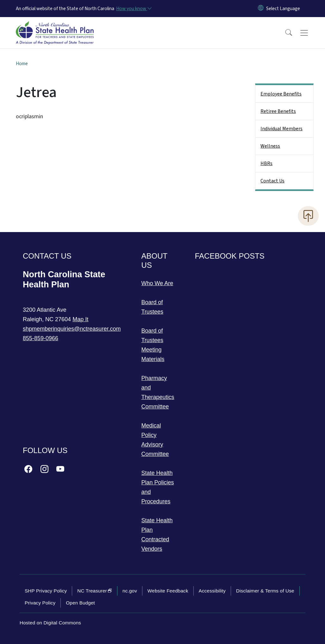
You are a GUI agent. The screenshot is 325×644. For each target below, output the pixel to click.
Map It (80, 319)
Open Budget (80, 603)
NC (95, 591)
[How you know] (134, 9)
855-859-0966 (41, 338)
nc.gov (130, 591)
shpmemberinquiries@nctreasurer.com (72, 329)
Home (22, 64)
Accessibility (212, 591)
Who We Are (157, 283)
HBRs (266, 163)
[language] (283, 9)
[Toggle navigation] (310, 33)
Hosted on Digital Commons (50, 623)
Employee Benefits (281, 94)
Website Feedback (168, 591)
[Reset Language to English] (261, 9)
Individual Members (281, 129)
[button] (284, 33)
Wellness (270, 146)
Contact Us (272, 181)
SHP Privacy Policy (46, 591)
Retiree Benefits (278, 111)
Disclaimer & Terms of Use (265, 591)
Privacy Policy (40, 603)
